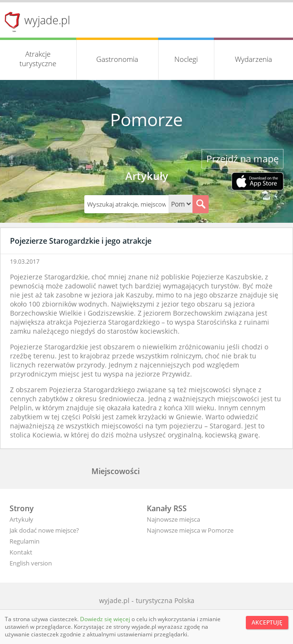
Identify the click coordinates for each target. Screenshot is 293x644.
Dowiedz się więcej (106, 619)
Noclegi (186, 59)
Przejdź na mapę (242, 159)
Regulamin (25, 541)
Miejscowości (116, 471)
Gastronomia (117, 59)
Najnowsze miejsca (173, 519)
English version (31, 563)
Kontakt (21, 552)
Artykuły (21, 519)
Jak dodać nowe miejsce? (44, 530)
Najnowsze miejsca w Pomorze (190, 530)
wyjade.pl (47, 20)
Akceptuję (267, 622)
